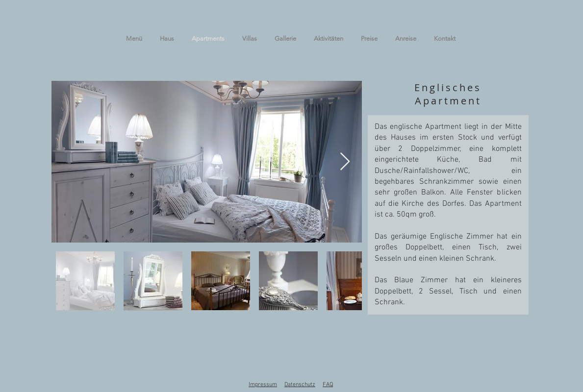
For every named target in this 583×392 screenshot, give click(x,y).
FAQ (328, 385)
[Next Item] (345, 162)
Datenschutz (300, 385)
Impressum (263, 385)
